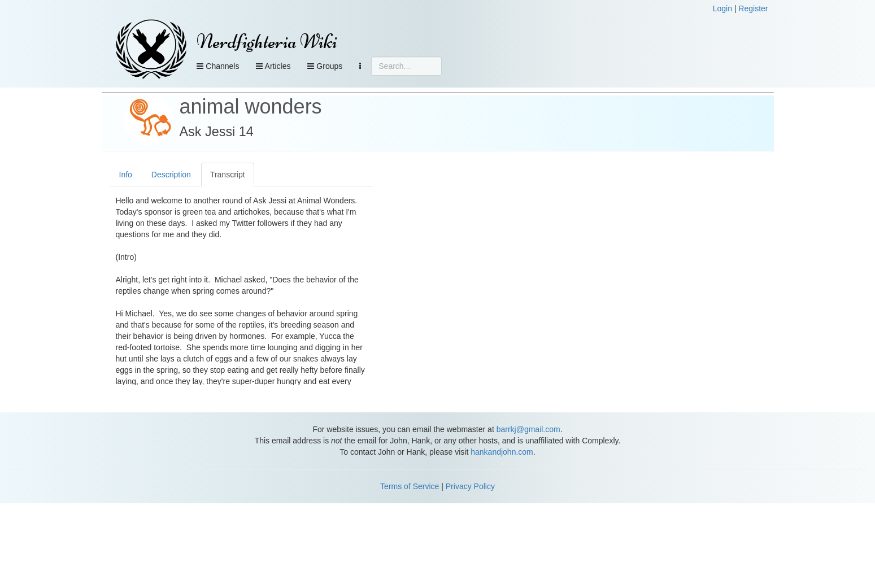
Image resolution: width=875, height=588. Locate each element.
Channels (218, 66)
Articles (273, 66)
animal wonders (251, 106)
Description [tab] (171, 175)
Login (722, 8)
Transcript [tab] (228, 175)
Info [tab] (126, 175)
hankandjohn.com (502, 452)
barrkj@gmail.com (528, 429)
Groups (325, 66)
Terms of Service (410, 486)
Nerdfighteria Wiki (267, 42)
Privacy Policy (470, 486)
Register (753, 8)
